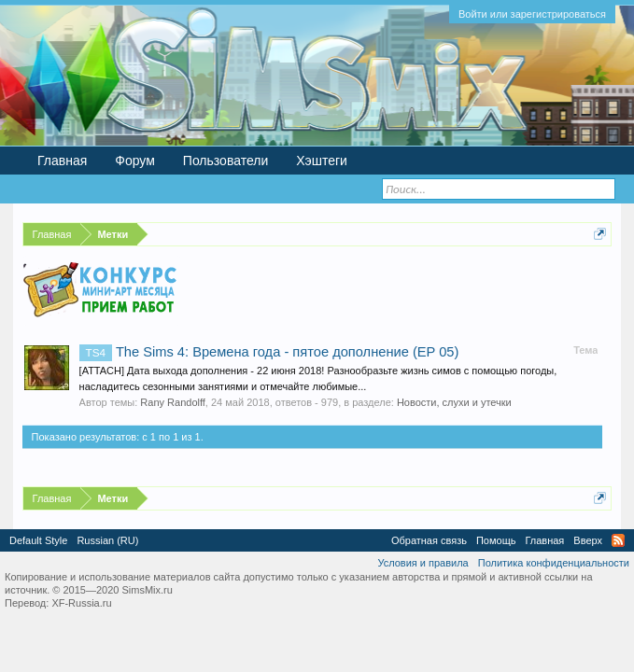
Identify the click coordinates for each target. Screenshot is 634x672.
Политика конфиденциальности (554, 563)
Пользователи (225, 161)
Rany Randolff (173, 402)
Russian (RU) (107, 540)
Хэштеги (322, 161)
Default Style (38, 540)
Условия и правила (423, 563)
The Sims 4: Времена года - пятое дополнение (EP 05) (269, 352)
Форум (135, 161)
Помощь (496, 540)
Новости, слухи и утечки (454, 402)
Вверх (588, 540)
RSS (618, 540)
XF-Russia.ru (81, 603)
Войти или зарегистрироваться (532, 14)
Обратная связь (429, 540)
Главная (62, 161)
